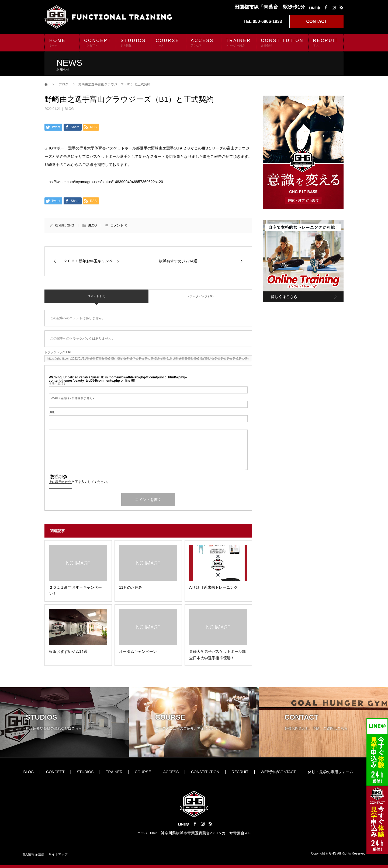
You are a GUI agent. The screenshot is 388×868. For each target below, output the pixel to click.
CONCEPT (98, 43)
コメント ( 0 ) (96, 296)
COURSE (169, 43)
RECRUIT (326, 43)
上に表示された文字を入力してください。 (79, 482)
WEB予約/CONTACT (278, 772)
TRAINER (239, 43)
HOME (62, 43)
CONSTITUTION (282, 43)
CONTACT (316, 21)
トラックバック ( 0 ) (200, 296)
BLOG (69, 109)
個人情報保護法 (33, 854)
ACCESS (204, 43)
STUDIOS (134, 43)
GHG (70, 225)
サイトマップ (58, 854)
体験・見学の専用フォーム (331, 772)
